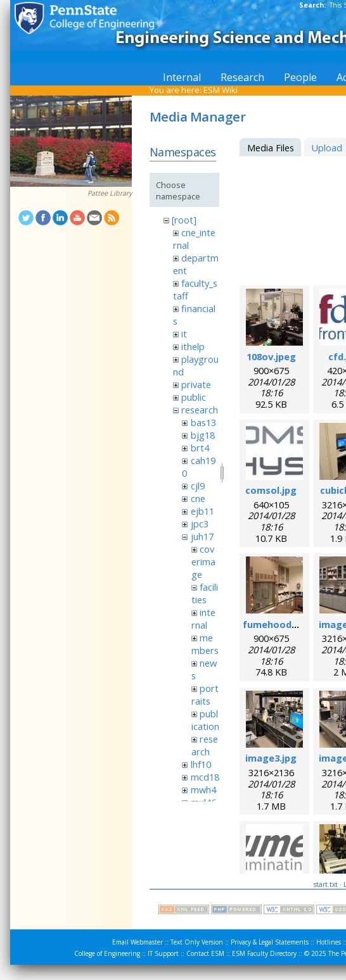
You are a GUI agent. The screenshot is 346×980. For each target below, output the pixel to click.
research (200, 410)
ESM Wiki (221, 90)
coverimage (203, 562)
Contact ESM (205, 953)
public (194, 397)
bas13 (203, 422)
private (196, 384)
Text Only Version (197, 942)
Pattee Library (110, 193)
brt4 (200, 448)
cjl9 (198, 486)
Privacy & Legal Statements (270, 942)
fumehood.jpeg (279, 624)
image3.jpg (271, 758)
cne (198, 498)
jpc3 (200, 524)
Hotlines (329, 942)
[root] (184, 220)
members (205, 644)
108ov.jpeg (271, 356)
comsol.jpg (271, 490)
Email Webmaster (138, 942)
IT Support (163, 953)
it (184, 334)
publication (205, 720)
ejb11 (202, 511)
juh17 (202, 536)
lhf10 (201, 764)
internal (203, 619)
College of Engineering (107, 953)
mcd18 (205, 777)
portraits (205, 694)
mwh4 (203, 789)
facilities (205, 593)
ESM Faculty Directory (264, 953)
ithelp (193, 346)
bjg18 (203, 435)
